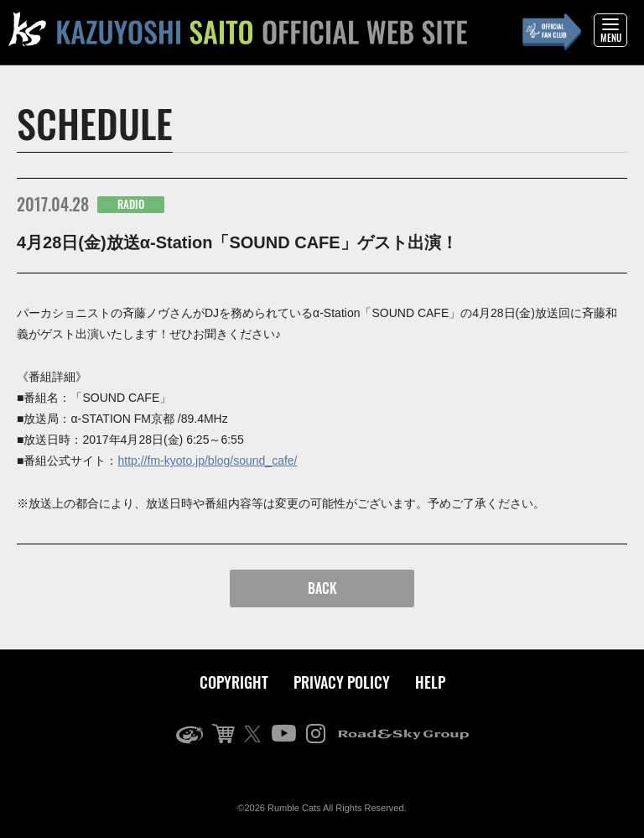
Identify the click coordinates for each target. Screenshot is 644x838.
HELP (430, 682)
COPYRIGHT (234, 682)
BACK (322, 588)
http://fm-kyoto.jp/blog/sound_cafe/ (207, 461)
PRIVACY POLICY (342, 682)
